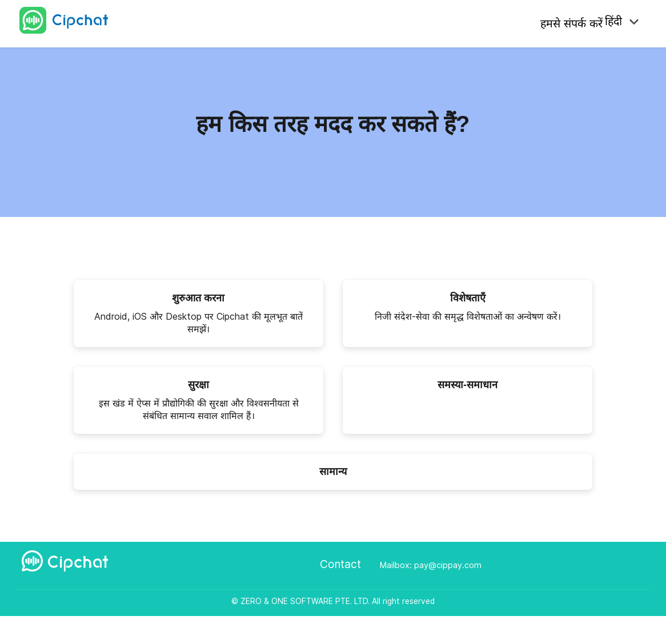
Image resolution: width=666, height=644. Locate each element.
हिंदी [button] (619, 22)
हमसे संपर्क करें (567, 22)
